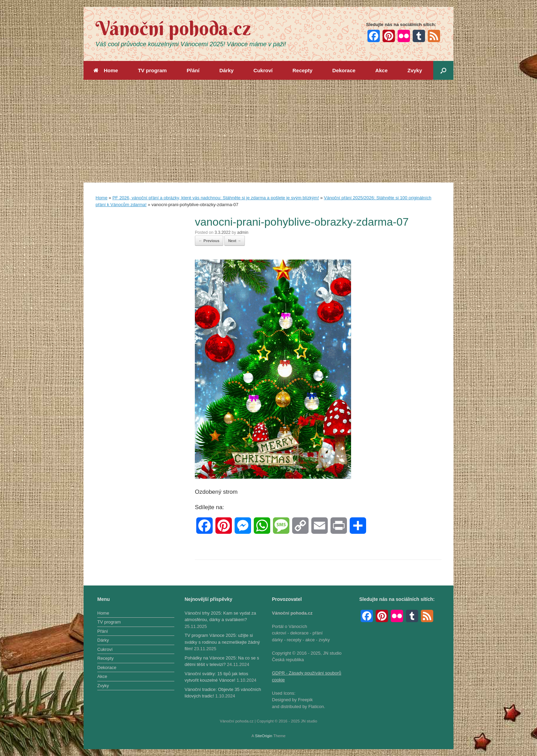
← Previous (209, 241)
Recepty (302, 70)
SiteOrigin (264, 736)
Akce (382, 70)
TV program (152, 70)
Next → (235, 241)
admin (243, 232)
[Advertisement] (268, 131)
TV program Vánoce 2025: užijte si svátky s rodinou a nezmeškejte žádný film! (222, 642)
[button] (443, 70)
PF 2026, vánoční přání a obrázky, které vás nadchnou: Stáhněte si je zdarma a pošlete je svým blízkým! (216, 198)
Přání (193, 70)
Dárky (226, 70)
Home (106, 70)
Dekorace (344, 70)
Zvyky (415, 70)
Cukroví (263, 70)
